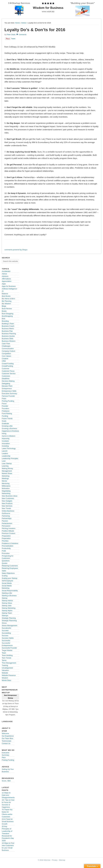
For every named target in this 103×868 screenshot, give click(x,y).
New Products (7, 503)
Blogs (4, 306)
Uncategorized (7, 668)
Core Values (7, 356)
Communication (8, 349)
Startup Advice (7, 601)
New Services (7, 506)
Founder (5, 406)
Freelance (6, 411)
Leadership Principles (10, 458)
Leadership (6, 456)
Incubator (5, 441)
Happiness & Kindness (10, 431)
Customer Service (9, 374)
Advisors (5, 276)
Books (4, 311)
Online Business (8, 511)
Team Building (7, 655)
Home (17, 23)
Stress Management (9, 626)
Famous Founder (8, 396)
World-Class (7, 680)
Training (5, 665)
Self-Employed (7, 581)
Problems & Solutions (10, 543)
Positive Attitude (8, 531)
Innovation (6, 443)
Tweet (13, 39)
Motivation (6, 488)
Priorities (5, 541)
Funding (5, 416)
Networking (6, 493)
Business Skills (8, 339)
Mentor (4, 481)
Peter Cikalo (11, 35)
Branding (5, 321)
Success (5, 636)
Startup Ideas (7, 603)
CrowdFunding (7, 366)
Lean (4, 461)
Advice (24, 23)
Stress (4, 623)
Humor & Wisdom (9, 436)
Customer (6, 369)
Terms (4, 660)
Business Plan (7, 331)
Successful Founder (9, 648)
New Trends (6, 508)
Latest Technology (9, 448)
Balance (5, 294)
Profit (4, 551)
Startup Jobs (7, 606)
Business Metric (8, 329)
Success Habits (8, 638)
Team (4, 653)
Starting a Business (9, 596)
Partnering (6, 516)
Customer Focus (8, 371)
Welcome (5, 733)
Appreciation (7, 281)
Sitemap (62, 860)
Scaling (5, 576)
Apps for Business (9, 286)
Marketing (6, 476)
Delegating (6, 384)
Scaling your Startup (10, 578)
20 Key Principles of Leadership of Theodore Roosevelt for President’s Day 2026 (8, 833)
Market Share (7, 473)
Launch (5, 451)
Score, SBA (6, 781)
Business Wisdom (9, 341)
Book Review (7, 309)
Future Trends (7, 418)
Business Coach (8, 326)
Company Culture (9, 351)
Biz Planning (7, 301)
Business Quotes (8, 336)
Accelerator (6, 271)
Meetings (5, 478)
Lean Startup (7, 463)
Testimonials (7, 741)
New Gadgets (7, 501)
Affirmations (6, 279)
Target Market (7, 650)
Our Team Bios (8, 738)
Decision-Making (8, 381)
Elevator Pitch (7, 386)
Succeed (5, 631)
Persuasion (6, 526)
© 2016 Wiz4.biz (44, 860)
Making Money (7, 468)
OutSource (6, 513)
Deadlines (6, 379)
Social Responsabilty (10, 591)
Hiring (4, 433)
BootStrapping (7, 316)
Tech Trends (7, 658)
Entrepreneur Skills (9, 391)
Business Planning (9, 334)
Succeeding (6, 633)
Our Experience (8, 736)
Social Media (7, 583)
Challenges (6, 346)
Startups (5, 616)
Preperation (6, 538)
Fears (4, 399)
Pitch (4, 758)
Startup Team (7, 613)
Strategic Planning (9, 618)
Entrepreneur (7, 389)
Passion (5, 521)
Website (5, 673)
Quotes (5, 563)
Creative (5, 359)
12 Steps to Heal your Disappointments (8, 795)
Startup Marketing (9, 608)
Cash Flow (6, 344)
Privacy (55, 860)
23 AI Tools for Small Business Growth (8, 822)
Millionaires (6, 486)
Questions (6, 561)
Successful (6, 641)
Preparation (6, 536)
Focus (4, 404)
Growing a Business (9, 428)
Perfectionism (7, 523)
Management (7, 471)
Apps (4, 284)
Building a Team (8, 324)
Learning (5, 466)
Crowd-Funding (8, 364)
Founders (5, 408)
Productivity (6, 548)
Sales (4, 571)
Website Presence (9, 675)
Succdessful (6, 628)
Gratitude (5, 423)
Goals (4, 421)
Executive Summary (9, 394)
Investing (5, 446)
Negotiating (6, 491)
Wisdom (5, 678)
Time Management (9, 663)
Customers (6, 376)
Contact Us (6, 743)
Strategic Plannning (9, 621)
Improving (6, 438)
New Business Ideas (10, 496)
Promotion (6, 553)
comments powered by (16, 250)
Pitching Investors (9, 528)
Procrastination (8, 546)
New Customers (8, 498)
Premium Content (9, 533)
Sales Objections (8, 573)
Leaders (5, 453)
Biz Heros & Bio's (8, 299)
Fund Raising (7, 413)
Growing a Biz (7, 426)
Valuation (5, 670)
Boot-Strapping (8, 314)
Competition (6, 354)
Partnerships (7, 518)
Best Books (6, 296)
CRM (4, 361)
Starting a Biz (7, 593)
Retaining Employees (10, 568)
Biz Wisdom (6, 304)
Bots (4, 319)
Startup (5, 598)
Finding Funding (8, 401)
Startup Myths (7, 611)
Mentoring (6, 483)
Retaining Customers (10, 566)
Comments (23, 35)
